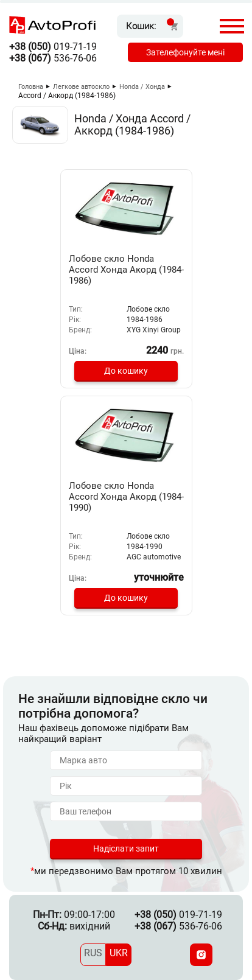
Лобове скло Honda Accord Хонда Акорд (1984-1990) (126, 497)
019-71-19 (53, 47)
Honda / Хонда (142, 87)
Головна (31, 87)
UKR (119, 953)
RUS (93, 953)
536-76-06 (53, 58)
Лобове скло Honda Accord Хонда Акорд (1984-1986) (126, 270)
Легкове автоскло (81, 87)
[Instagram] (201, 955)
